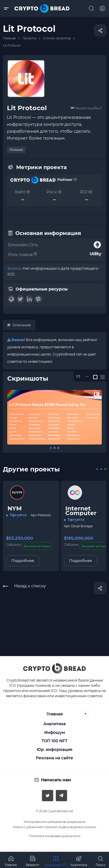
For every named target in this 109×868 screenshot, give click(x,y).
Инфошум (55, 732)
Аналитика (54, 724)
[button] (51, 448)
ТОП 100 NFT (54, 741)
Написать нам (56, 780)
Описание (19, 325)
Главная (55, 714)
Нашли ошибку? (86, 108)
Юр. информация (54, 749)
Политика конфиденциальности (54, 836)
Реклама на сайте (54, 758)
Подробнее (23, 560)
